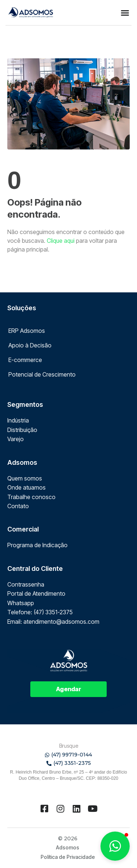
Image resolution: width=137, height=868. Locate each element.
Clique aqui (61, 241)
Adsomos (68, 847)
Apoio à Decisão (30, 345)
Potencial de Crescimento (42, 374)
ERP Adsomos (27, 331)
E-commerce (25, 360)
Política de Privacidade (68, 857)
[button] (125, 13)
